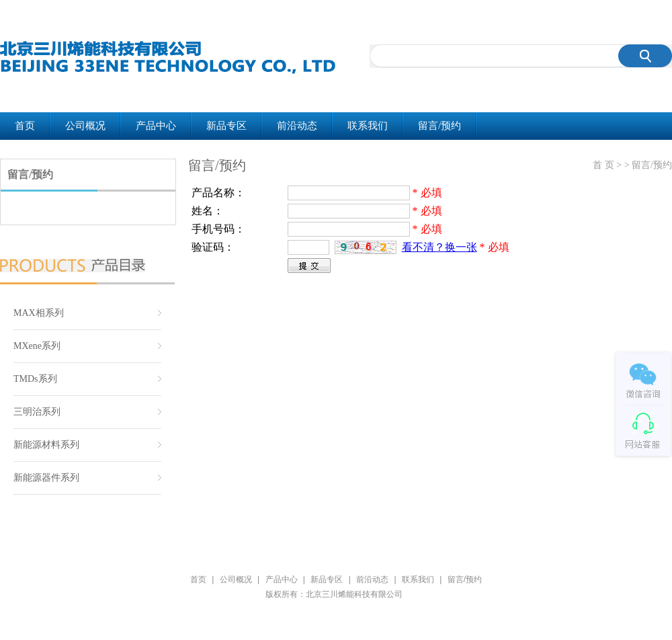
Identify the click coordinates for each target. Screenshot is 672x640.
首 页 (603, 165)
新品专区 (226, 126)
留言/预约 (439, 126)
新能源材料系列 (46, 445)
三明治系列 (37, 412)
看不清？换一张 (439, 247)
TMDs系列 (35, 379)
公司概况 (85, 126)
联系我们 (368, 126)
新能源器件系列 (46, 478)
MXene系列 (37, 346)
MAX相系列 (39, 313)
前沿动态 (297, 126)
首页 (25, 126)
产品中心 (156, 126)
